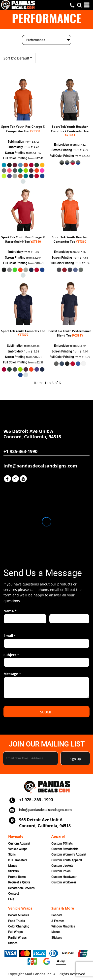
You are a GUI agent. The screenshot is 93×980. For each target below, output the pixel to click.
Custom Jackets (62, 866)
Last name (56, 626)
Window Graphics (63, 926)
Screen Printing (15, 153)
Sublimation (16, 142)
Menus (13, 866)
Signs (12, 855)
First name (11, 626)
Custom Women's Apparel (69, 855)
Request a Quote (19, 882)
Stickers (13, 871)
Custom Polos (61, 871)
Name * (10, 611)
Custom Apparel (19, 844)
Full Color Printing (15, 158)
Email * (10, 636)
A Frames (58, 921)
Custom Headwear (64, 877)
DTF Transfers (18, 860)
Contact (14, 894)
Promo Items (17, 877)
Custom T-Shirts (62, 844)
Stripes (13, 943)
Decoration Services (21, 888)
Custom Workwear (64, 882)
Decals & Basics (19, 915)
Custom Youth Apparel (67, 860)
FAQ (11, 899)
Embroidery (15, 147)
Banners (57, 915)
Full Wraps (15, 932)
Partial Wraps (17, 938)
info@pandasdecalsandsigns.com (45, 810)
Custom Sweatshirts (65, 849)
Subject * (11, 655)
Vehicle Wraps (18, 849)
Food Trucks (16, 921)
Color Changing (19, 926)
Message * (12, 674)
